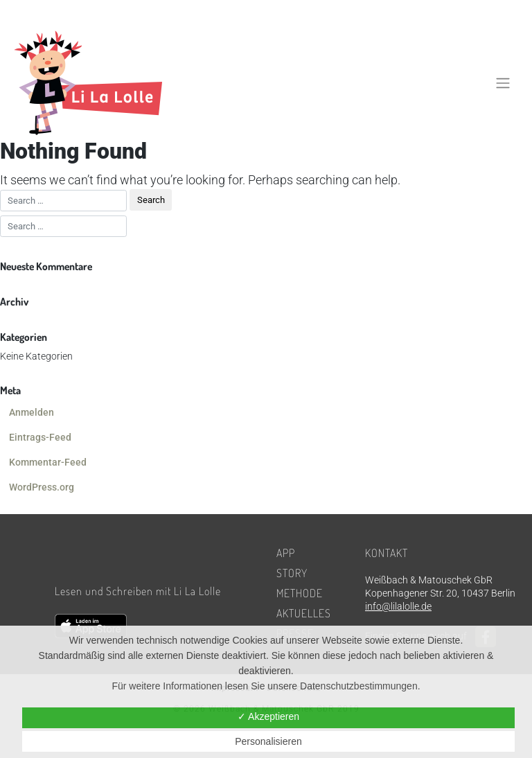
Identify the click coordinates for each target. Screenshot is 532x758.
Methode (300, 593)
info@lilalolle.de (398, 606)
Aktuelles (304, 613)
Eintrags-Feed (40, 437)
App (286, 553)
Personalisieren (268, 741)
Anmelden (32, 412)
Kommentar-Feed (48, 462)
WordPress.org (42, 487)
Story (292, 573)
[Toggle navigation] (503, 82)
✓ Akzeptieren (268, 716)
